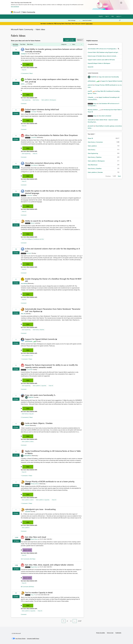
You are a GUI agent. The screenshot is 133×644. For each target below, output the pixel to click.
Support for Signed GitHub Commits (40, 339)
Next (119, 176)
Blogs (69, 12)
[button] (69, 40)
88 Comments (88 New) (27, 587)
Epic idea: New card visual (36, 537)
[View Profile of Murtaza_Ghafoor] (93, 110)
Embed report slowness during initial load (42, 109)
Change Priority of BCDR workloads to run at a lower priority (50, 481)
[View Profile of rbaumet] (27, 425)
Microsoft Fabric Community (22, 29)
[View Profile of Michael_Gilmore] (35, 484)
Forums (39, 12)
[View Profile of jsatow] (23, 84)
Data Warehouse (93, 165)
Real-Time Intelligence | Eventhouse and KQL (33, 239)
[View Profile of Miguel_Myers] (34, 539)
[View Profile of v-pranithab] (34, 137)
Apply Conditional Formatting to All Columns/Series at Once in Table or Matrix (53, 452)
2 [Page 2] (67, 621)
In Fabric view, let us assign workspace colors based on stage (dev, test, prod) (52, 80)
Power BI (24, 70)
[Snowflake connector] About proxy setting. (43, 163)
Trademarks (118, 633)
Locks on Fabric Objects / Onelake (39, 423)
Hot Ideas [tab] (15, 44)
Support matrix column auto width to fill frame (101, 60)
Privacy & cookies (101, 633)
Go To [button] (118, 16)
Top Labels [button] (91, 134)
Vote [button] (17, 53)
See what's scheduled (105, 116)
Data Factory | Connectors (95, 142)
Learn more (89, 24)
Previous (108, 176)
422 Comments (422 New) (28, 559)
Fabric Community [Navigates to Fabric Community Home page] (29, 12)
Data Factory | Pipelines (39, 330)
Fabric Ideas (40, 29)
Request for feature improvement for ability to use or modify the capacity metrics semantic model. (51, 366)
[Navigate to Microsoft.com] (16, 12)
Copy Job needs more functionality (40, 395)
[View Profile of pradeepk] (23, 54)
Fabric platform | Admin (28, 441)
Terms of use (110, 633)
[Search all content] (102, 20)
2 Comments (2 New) (27, 73)
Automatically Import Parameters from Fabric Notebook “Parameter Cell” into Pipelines (53, 310)
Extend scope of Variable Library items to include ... (103, 56)
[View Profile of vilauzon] (33, 223)
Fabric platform (26, 527)
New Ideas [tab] (30, 44)
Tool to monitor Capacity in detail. (39, 592)
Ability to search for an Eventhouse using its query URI (47, 221)
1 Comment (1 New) (27, 359)
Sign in (107, 16)
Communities (61, 12)
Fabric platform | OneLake (95, 172)
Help (113, 16)
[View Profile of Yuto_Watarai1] (34, 165)
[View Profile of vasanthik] (28, 511)
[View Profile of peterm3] (90, 85)
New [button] (28, 65)
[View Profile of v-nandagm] (34, 112)
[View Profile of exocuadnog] (24, 283)
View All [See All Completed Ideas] (91, 67)
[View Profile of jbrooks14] (91, 126)
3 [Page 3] (71, 621)
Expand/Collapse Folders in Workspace (99, 63)
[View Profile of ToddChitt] (31, 397)
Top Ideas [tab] (23, 44)
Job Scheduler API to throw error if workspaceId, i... (103, 49)
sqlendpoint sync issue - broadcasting (40, 509)
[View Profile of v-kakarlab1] (29, 195)
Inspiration (46, 12)
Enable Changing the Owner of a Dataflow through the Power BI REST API (53, 280)
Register (101, 16)
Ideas (53, 12)
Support (82, 12)
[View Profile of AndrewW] (91, 120)
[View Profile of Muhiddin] (29, 253)
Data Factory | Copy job (28, 414)
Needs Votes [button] (27, 550)
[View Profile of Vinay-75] (33, 595)
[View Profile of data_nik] (23, 314)
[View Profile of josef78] (90, 91)
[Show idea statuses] (77, 44)
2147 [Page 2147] (80, 621)
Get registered (15, 6)
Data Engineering (26, 100)
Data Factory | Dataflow (95, 168)
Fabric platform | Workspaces (49, 100)
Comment (24, 103)
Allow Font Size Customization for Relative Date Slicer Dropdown (51, 135)
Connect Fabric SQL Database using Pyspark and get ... (103, 52)
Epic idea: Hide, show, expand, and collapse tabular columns (49, 565)
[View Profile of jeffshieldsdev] (29, 341)
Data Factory (36, 100)
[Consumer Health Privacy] (33, 638)
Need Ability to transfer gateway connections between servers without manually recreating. (54, 50)
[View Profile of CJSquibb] (90, 97)
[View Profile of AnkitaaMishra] (28, 456)
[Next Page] (83, 620)
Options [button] (79, 40)
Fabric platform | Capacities (40, 386)
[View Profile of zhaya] (95, 103)
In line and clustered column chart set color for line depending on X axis (53, 250)
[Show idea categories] (66, 44)
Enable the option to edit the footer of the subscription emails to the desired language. (53, 192)
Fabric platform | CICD (27, 355)
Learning (75, 12)
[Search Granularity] (74, 20)
